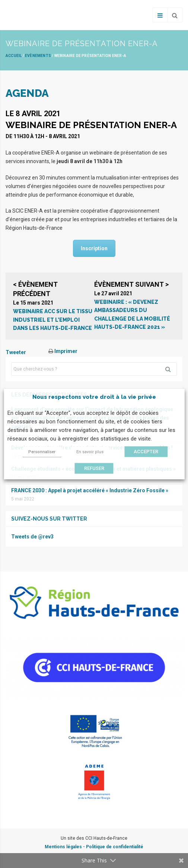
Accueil (14, 56)
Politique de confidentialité (115, 847)
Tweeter (16, 352)
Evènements (38, 56)
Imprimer (63, 351)
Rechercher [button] (171, 369)
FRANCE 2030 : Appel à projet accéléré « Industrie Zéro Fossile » (90, 490)
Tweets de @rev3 (32, 537)
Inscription (94, 248)
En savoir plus (90, 452)
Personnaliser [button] (42, 452)
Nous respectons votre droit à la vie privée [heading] (94, 397)
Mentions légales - (65, 847)
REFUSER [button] (94, 468)
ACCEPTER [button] (146, 452)
